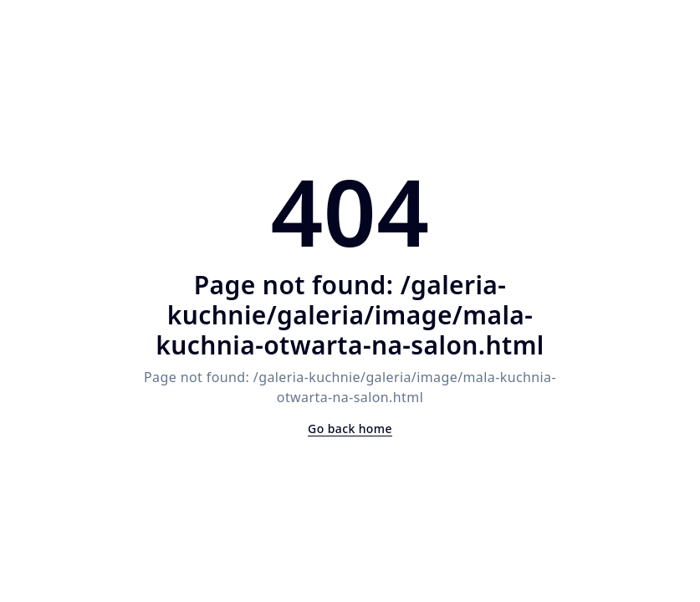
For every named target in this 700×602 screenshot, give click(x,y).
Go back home (350, 429)
